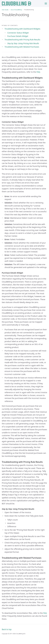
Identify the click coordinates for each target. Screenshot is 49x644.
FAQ (38, 72)
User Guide (5, 10)
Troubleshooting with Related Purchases (22, 47)
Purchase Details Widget (18, 36)
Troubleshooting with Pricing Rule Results (22, 40)
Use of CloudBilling (16, 10)
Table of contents (10, 25)
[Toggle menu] (46, 3)
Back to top (7, 629)
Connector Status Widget (18, 33)
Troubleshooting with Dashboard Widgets (22, 29)
